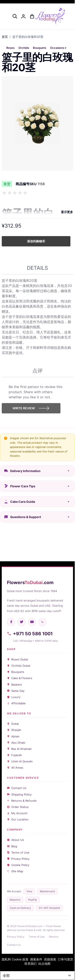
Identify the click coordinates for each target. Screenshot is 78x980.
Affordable (16, 703)
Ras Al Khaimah (19, 749)
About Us (15, 840)
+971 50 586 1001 (30, 634)
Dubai (13, 724)
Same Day (16, 691)
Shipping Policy (19, 794)
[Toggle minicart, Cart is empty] (32, 16)
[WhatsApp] (42, 622)
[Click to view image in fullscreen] (37, 123)
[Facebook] (11, 622)
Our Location (18, 819)
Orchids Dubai (19, 666)
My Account (17, 813)
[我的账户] (23, 16)
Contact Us (17, 788)
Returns (54, 937)
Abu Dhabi (16, 743)
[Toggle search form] (15, 16)
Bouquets (40, 48)
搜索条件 (36, 959)
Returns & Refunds (22, 801)
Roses (10, 48)
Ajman (13, 736)
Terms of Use (18, 852)
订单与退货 (65, 959)
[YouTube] (32, 622)
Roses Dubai (17, 659)
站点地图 (44, 964)
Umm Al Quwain (20, 761)
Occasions (57, 48)
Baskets (14, 685)
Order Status (18, 807)
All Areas (15, 768)
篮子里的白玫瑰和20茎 (28, 37)
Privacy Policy (18, 859)
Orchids (24, 48)
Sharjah (14, 730)
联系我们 (31, 964)
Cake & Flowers (20, 678)
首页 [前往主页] (5, 37)
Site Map (15, 871)
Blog (12, 846)
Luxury (14, 697)
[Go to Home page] (50, 16)
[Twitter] (21, 622)
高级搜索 (50, 959)
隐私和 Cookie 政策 (15, 959)
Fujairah (14, 755)
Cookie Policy (18, 865)
